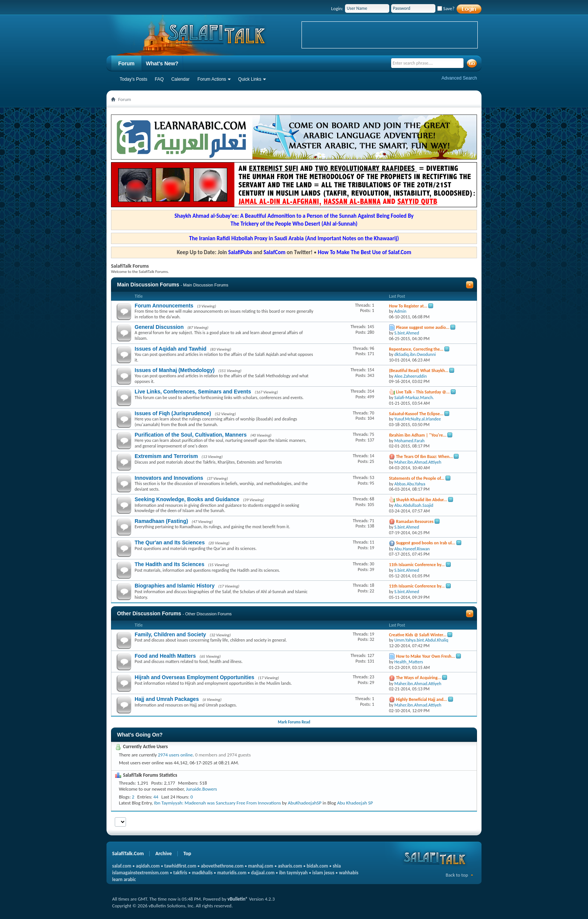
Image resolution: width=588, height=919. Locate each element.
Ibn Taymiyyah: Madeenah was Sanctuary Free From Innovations (217, 803)
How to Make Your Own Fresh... (425, 656)
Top (187, 853)
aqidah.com (148, 866)
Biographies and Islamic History (175, 586)
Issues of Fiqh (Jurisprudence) (173, 413)
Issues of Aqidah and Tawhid (170, 349)
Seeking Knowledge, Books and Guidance (187, 499)
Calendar (181, 79)
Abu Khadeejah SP (355, 803)
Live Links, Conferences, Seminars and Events (193, 392)
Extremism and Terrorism (166, 456)
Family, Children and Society (170, 634)
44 (156, 797)
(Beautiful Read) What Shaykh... (419, 371)
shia (337, 866)
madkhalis (202, 873)
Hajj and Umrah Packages (167, 699)
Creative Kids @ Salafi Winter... (418, 635)
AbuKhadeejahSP (305, 803)
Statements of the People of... (417, 478)
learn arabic (124, 879)
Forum (126, 63)
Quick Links (250, 79)
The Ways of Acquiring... (418, 678)
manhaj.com (261, 866)
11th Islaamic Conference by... (417, 565)
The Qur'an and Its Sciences (170, 542)
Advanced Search (459, 78)
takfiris (180, 873)
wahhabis (349, 873)
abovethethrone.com (222, 866)
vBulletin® (238, 899)
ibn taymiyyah (293, 873)
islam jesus (323, 873)
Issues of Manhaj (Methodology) (175, 370)
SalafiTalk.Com (128, 853)
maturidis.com (232, 873)
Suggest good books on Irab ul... (426, 543)
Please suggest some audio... (423, 327)
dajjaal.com (263, 873)
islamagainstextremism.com (140, 873)
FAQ (159, 79)
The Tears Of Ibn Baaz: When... (424, 456)
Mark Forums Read (294, 722)
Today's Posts (133, 79)
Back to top (457, 875)
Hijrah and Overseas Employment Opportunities (194, 677)
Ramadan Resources (415, 521)
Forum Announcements (164, 306)
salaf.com (122, 866)
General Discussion (159, 327)
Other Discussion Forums (149, 613)
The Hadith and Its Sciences (169, 564)
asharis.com (290, 866)
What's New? (162, 63)
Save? (446, 8)
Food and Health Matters (165, 656)
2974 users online (175, 755)
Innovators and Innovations (169, 478)
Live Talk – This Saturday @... (423, 392)
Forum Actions (212, 79)
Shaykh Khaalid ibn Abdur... (421, 500)
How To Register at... (408, 306)
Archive (163, 853)
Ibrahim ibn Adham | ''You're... (418, 435)
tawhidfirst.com (180, 866)
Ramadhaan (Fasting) (161, 521)
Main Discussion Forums (148, 285)
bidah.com (317, 866)
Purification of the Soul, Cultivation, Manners (191, 435)
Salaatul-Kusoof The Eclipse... (416, 414)
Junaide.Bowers (202, 789)
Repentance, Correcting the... (416, 349)
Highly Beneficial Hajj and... (421, 699)
